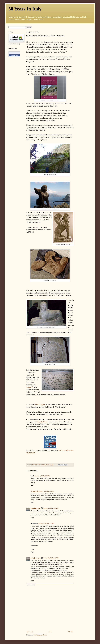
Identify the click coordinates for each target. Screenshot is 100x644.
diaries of (29, 387)
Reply (32, 485)
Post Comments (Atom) (40, 635)
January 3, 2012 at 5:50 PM (51, 508)
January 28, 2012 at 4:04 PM (51, 558)
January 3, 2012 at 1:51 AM (47, 491)
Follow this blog (14, 55)
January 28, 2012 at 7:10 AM (46, 524)
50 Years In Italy (25, 9)
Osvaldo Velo (35, 491)
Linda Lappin (40, 405)
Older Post (71, 632)
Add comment (31, 585)
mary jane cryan (36, 508)
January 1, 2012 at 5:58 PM (42, 476)
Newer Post (30, 632)
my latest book (42, 422)
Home (50, 632)
